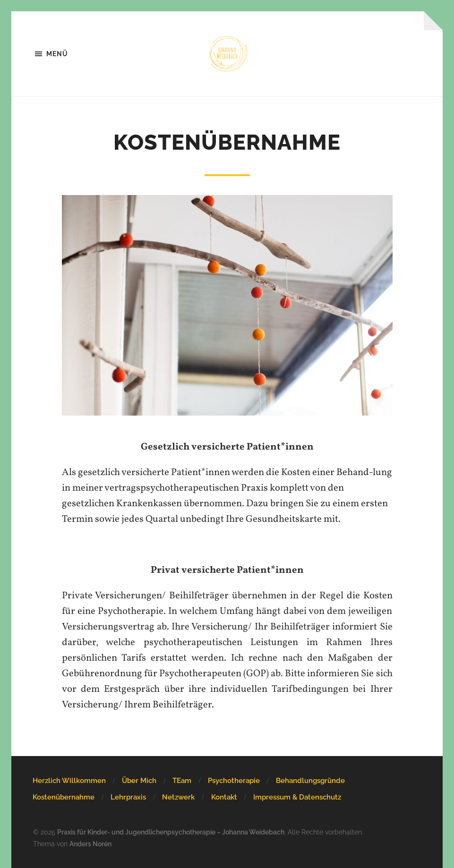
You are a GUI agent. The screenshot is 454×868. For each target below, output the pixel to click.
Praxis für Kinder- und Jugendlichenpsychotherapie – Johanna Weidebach (171, 832)
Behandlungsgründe (310, 781)
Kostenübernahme (64, 797)
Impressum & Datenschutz (297, 797)
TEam (182, 781)
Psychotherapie (234, 781)
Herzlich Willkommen (69, 781)
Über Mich (139, 781)
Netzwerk (178, 797)
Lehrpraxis (128, 797)
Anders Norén (90, 844)
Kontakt (224, 797)
